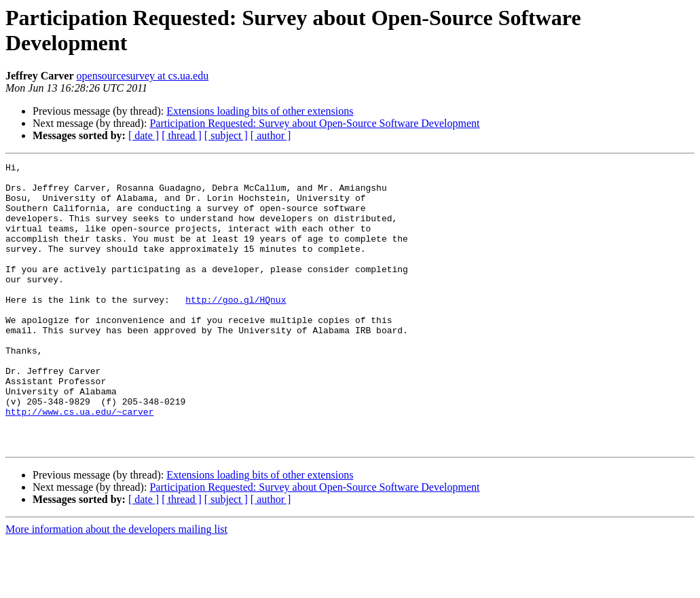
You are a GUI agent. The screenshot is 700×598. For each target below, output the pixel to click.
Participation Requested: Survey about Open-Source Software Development (314, 123)
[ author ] (271, 135)
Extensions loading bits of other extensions (260, 111)
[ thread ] (182, 135)
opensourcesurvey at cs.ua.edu (143, 76)
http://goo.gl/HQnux (236, 328)
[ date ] (144, 135)
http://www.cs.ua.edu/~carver (79, 462)
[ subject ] (226, 135)
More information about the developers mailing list (116, 586)
